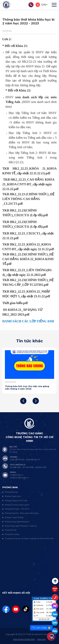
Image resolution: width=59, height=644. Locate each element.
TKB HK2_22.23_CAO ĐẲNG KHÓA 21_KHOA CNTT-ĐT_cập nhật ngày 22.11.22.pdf (28, 184)
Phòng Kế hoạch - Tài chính (17, 509)
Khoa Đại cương (12, 534)
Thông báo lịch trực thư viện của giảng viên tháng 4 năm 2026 (27, 388)
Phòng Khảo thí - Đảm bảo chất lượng (22, 513)
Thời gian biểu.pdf (15, 303)
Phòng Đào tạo (11, 492)
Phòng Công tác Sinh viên (16, 501)
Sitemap (41, 639)
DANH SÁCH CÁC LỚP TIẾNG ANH (28, 321)
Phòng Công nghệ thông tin (17, 522)
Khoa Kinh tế (11, 530)
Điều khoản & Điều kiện (24, 639)
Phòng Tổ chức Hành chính (17, 505)
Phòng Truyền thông (14, 517)
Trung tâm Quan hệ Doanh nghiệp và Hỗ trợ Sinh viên (29, 539)
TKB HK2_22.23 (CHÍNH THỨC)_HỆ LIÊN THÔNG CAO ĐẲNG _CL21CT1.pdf (28, 199)
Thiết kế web (32, 634)
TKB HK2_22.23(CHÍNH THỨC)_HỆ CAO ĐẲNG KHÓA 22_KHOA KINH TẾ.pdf (28, 259)
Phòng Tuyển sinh (13, 496)
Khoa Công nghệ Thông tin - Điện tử (21, 526)
